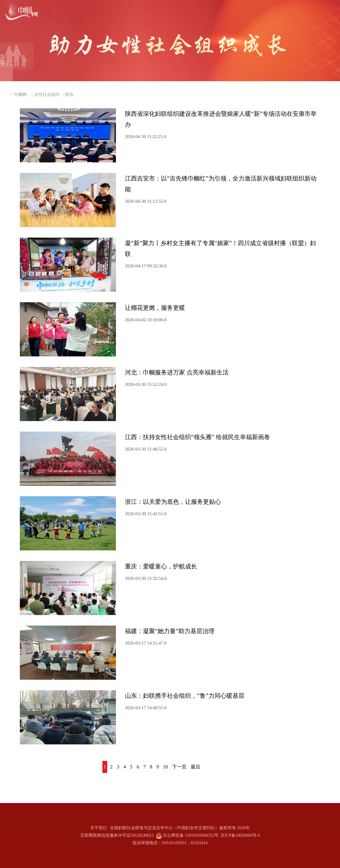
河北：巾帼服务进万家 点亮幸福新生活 (177, 372)
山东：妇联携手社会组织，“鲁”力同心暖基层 (185, 696)
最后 (196, 767)
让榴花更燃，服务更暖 (155, 308)
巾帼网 (20, 95)
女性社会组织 (47, 95)
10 (165, 767)
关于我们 (99, 828)
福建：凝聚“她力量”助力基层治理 (170, 631)
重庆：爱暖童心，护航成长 (161, 566)
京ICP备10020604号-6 (240, 835)
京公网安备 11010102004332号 (191, 835)
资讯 (69, 95)
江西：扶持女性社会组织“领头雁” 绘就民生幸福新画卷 (197, 437)
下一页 (179, 767)
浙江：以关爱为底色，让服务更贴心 (173, 502)
